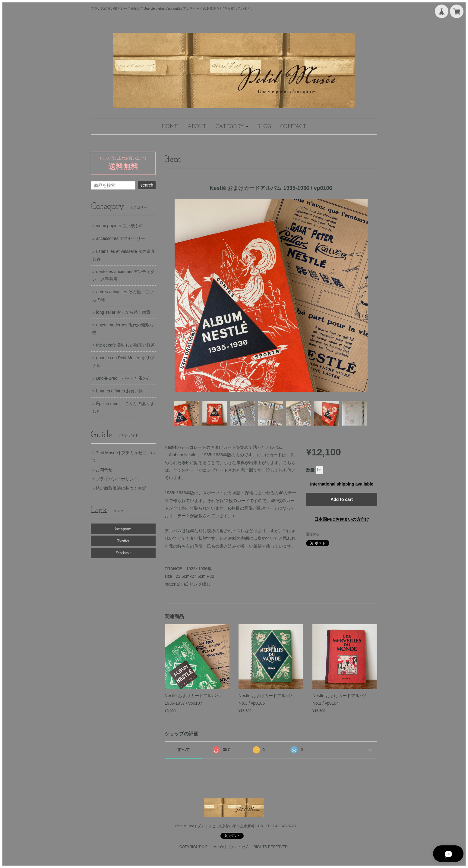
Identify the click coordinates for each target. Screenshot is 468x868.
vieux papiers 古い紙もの (120, 226)
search (147, 185)
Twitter (123, 541)
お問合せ (104, 470)
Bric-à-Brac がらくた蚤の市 (124, 378)
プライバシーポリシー (117, 479)
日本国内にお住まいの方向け (342, 519)
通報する (313, 534)
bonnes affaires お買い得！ (122, 391)
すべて (184, 750)
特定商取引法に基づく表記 (121, 488)
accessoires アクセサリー (121, 238)
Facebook (123, 553)
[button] (232, 127)
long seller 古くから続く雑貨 (123, 312)
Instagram (123, 529)
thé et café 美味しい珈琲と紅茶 (126, 345)
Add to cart (342, 499)
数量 (310, 470)
